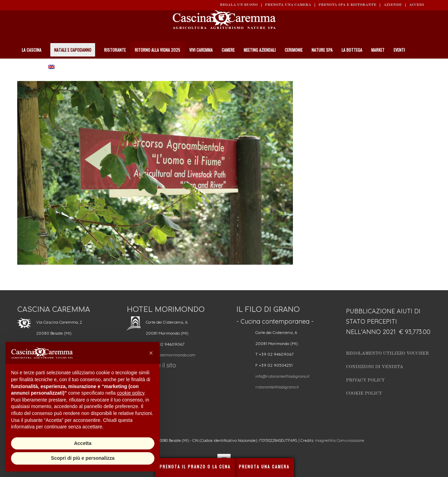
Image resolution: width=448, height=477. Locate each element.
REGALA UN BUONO (239, 5)
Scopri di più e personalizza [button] (83, 458)
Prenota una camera (288, 5)
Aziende (393, 5)
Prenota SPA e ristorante (347, 5)
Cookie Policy (364, 393)
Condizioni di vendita (375, 367)
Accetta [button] (83, 443)
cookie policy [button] (130, 393)
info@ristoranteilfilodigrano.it (282, 376)
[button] (151, 353)
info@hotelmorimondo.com (171, 355)
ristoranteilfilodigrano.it (277, 387)
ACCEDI (416, 5)
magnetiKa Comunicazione (340, 440)
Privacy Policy (365, 380)
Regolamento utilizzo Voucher (387, 353)
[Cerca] (427, 67)
